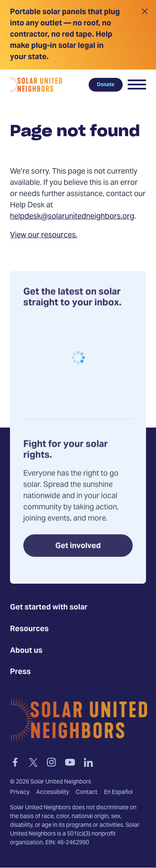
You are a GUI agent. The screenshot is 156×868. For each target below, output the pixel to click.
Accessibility (53, 793)
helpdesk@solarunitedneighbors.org (72, 217)
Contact (87, 793)
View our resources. (44, 235)
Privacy (20, 793)
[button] (137, 85)
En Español (118, 793)
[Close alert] (145, 35)
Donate (106, 85)
